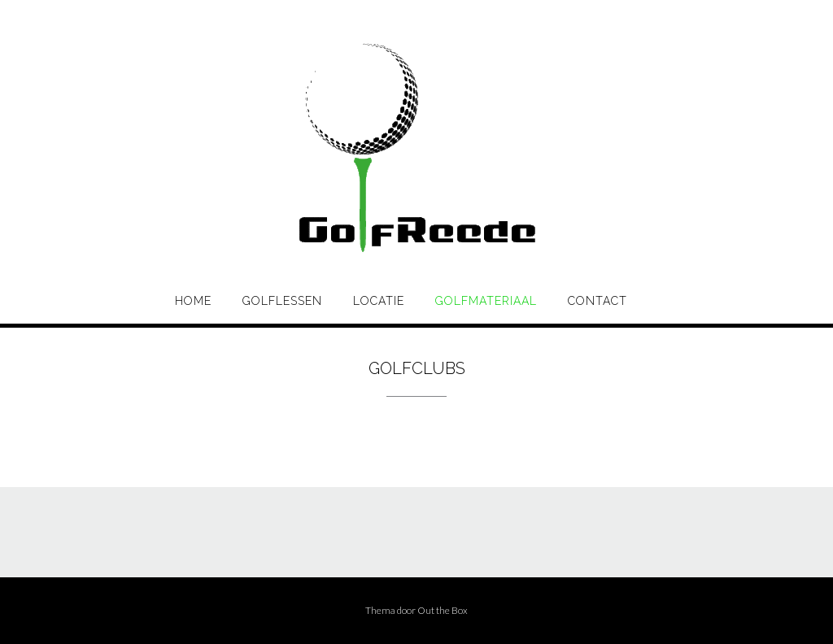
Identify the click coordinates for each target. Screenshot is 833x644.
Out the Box (443, 610)
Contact (597, 301)
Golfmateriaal (486, 301)
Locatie (379, 301)
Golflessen (282, 301)
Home (193, 301)
